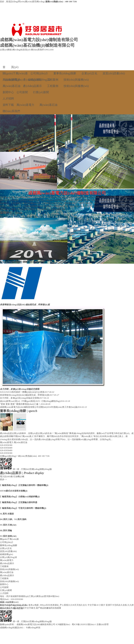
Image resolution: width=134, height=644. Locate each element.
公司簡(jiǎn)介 (39, 73)
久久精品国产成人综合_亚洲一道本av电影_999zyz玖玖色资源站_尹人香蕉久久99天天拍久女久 (44, 605)
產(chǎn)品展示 (32, 80)
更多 (4, 150)
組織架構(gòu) (6, 554)
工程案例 (53, 80)
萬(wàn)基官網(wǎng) (35, 2)
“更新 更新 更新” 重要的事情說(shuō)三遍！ (20, 404)
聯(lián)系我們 (37, 50)
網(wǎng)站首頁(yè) (21, 50)
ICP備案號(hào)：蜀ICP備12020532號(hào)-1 (76, 624)
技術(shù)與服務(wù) (76, 80)
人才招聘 (8, 99)
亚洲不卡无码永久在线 (116, 605)
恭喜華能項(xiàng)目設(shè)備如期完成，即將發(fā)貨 (25, 395)
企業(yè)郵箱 (6, 50)
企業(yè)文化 (89, 73)
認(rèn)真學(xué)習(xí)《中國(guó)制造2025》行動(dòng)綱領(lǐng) (30, 401)
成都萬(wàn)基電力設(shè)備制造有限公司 (36, 624)
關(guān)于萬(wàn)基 (15, 73)
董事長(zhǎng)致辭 (65, 73)
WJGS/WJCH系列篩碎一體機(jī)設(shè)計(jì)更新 (22, 392)
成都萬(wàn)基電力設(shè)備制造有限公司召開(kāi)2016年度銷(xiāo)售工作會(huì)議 (39, 407)
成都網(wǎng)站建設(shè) (12, 628)
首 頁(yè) (11, 67)
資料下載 (8, 105)
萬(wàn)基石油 (12, 86)
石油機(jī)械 (19, 476)
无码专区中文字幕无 (26, 608)
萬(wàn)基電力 (12, 80)
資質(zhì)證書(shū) (114, 73)
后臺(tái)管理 (103, 624)
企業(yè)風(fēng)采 (9, 557)
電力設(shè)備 (6, 476)
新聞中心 (8, 92)
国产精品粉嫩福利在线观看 (48, 608)
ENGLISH (49, 50)
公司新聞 (22, 92)
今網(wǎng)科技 (33, 628)
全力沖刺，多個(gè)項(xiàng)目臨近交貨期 (19, 398)
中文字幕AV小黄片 (96, 605)
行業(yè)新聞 (41, 92)
